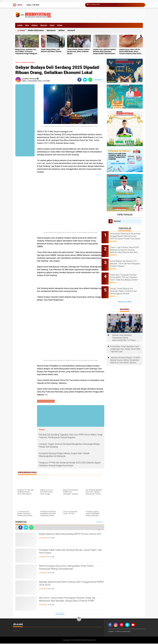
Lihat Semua (60, 615)
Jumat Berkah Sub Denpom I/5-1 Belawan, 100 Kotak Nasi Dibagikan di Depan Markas (128, 260)
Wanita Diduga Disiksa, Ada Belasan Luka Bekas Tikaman (51, 50)
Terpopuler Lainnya (125, 294)
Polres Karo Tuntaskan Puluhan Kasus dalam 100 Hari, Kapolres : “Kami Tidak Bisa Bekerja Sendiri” (127, 273)
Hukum (22, 30)
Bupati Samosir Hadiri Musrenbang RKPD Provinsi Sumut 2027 (67, 537)
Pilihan (62, 30)
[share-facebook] (79, 80)
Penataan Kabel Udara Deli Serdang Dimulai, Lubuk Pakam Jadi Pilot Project (69, 553)
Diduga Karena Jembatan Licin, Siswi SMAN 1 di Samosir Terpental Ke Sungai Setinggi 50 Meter (26, 52)
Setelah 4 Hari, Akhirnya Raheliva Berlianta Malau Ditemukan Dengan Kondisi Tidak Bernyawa (105, 51)
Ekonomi (44, 25)
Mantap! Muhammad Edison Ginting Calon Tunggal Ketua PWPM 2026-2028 (68, 585)
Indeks (20, 25)
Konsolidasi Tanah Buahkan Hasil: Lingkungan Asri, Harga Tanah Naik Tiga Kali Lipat (125, 341)
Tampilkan (100, 522)
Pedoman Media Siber (124, 632)
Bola (27, 25)
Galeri (52, 25)
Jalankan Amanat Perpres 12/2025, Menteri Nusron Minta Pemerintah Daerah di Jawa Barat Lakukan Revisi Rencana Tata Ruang (125, 352)
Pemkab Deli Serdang (32, 62)
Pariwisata (52, 30)
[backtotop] (79, 619)
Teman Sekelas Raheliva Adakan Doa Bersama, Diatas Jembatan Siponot (78, 51)
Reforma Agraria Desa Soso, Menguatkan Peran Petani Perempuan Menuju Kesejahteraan (71, 569)
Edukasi (35, 25)
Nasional (117, 221)
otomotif (72, 30)
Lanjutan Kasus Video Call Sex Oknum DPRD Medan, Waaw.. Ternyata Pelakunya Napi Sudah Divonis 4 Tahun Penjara (130, 52)
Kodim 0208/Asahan (36, 30)
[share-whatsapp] (90, 80)
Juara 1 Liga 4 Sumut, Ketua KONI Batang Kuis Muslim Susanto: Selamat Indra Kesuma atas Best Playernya (127, 248)
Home (20, 5)
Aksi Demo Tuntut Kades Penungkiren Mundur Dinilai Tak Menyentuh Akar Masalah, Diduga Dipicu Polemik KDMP (70, 603)
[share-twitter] (85, 80)
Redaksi (111, 632)
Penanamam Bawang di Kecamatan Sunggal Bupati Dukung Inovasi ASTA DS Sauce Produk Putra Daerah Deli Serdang (127, 236)
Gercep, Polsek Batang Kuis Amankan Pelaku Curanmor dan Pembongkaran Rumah (127, 285)
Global (60, 25)
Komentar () (99, 80)
